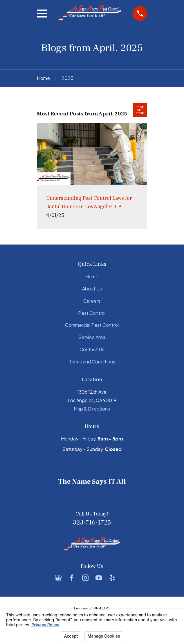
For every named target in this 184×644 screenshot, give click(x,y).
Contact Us (92, 349)
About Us (92, 289)
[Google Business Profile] (58, 578)
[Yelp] (112, 578)
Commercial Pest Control (92, 325)
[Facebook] (72, 578)
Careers (92, 301)
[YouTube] (99, 578)
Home (92, 276)
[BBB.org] (126, 578)
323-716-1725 (92, 522)
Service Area (92, 337)
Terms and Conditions (92, 362)
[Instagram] (85, 578)
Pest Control (92, 313)
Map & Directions (92, 409)
